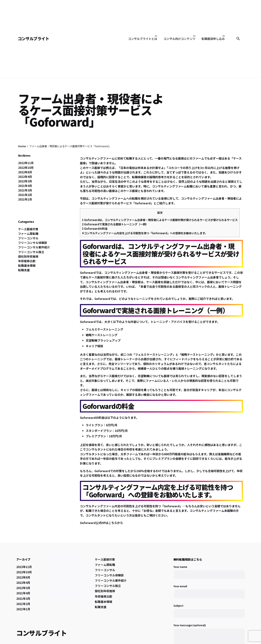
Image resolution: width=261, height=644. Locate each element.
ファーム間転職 (28, 234)
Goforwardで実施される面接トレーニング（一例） (115, 224)
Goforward (143, 203)
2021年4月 (25, 186)
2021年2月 (25, 195)
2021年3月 (25, 190)
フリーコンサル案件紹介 (34, 247)
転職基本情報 (27, 266)
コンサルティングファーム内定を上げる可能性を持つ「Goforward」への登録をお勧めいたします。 (145, 233)
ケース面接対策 (28, 229)
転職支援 (24, 270)
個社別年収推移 (28, 256)
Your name (209, 574)
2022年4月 (25, 177)
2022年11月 (26, 163)
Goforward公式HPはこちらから (101, 523)
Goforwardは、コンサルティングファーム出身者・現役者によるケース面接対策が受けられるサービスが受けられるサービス (160, 220)
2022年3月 (25, 181)
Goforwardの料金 (95, 228)
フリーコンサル (28, 238)
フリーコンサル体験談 (33, 243)
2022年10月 (26, 168)
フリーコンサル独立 (31, 252)
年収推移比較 (27, 261)
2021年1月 (25, 199)
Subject (209, 613)
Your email (209, 594)
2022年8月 (25, 172)
